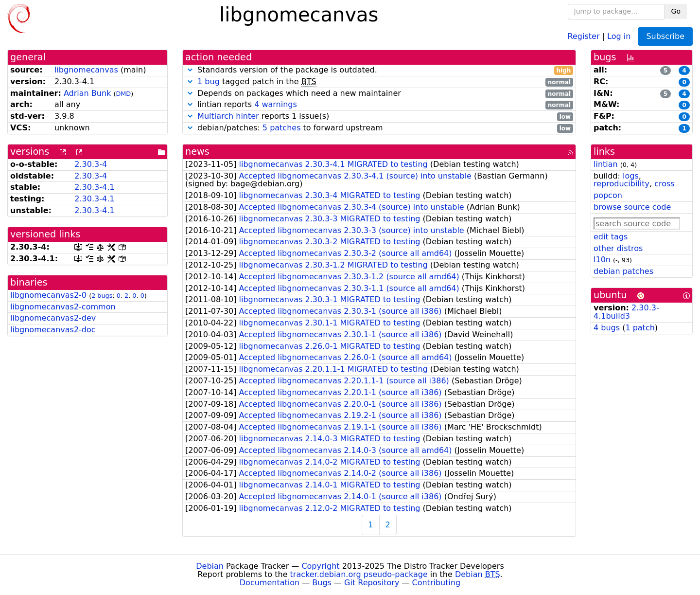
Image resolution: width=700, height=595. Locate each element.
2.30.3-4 (91, 164)
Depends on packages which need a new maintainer (379, 94)
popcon (608, 195)
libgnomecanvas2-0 (48, 295)
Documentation (270, 583)
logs (631, 176)
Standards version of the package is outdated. (379, 70)
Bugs (322, 583)
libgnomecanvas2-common (63, 307)
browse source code (632, 207)
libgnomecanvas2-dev (53, 318)
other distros (618, 248)
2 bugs (102, 296)
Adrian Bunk (87, 93)
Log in (619, 36)
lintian (606, 164)
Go (676, 11)
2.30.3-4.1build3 (626, 312)
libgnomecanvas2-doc (53, 330)
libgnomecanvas (86, 70)
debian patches (623, 271)
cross (664, 184)
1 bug (209, 81)
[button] (190, 70)
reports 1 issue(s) (379, 117)
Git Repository (372, 583)
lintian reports (379, 105)
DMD (123, 94)
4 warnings (276, 104)
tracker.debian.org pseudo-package (359, 574)
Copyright (320, 566)
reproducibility (621, 184)
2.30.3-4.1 (94, 187)
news (197, 152)
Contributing (437, 583)
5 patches (282, 128)
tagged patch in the (379, 82)
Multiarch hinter (228, 116)
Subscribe (665, 36)
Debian (210, 566)
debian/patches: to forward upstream (379, 128)
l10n (602, 260)
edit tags (611, 237)
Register (584, 36)
